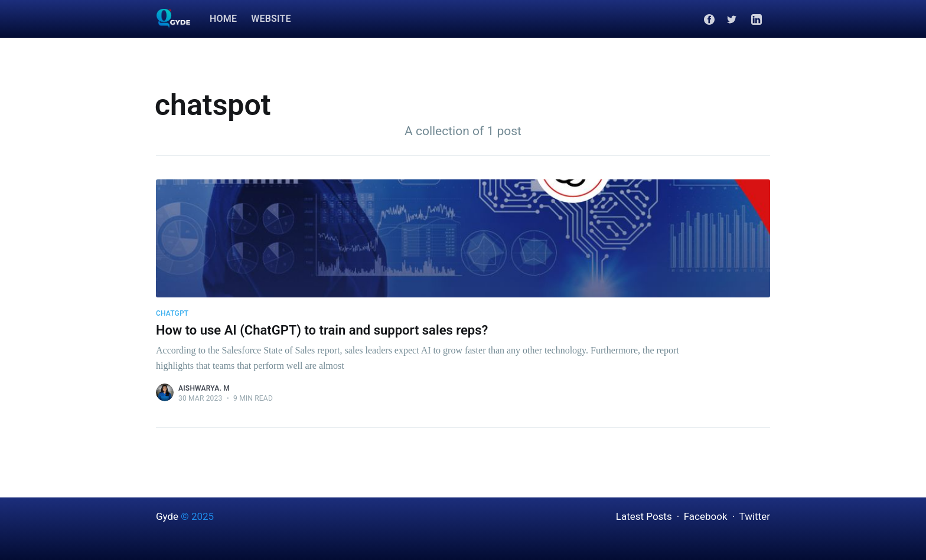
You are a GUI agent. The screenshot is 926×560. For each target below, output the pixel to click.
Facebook (706, 516)
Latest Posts (644, 516)
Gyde (167, 516)
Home (223, 19)
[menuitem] (223, 19)
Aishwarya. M (204, 388)
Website (271, 19)
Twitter (755, 516)
